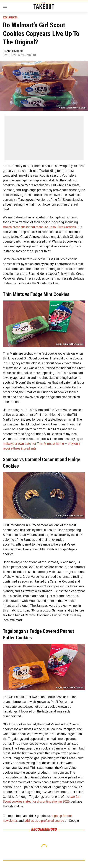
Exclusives (10, 18)
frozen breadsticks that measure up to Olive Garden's (39, 227)
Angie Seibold (15, 51)
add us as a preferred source (44, 821)
